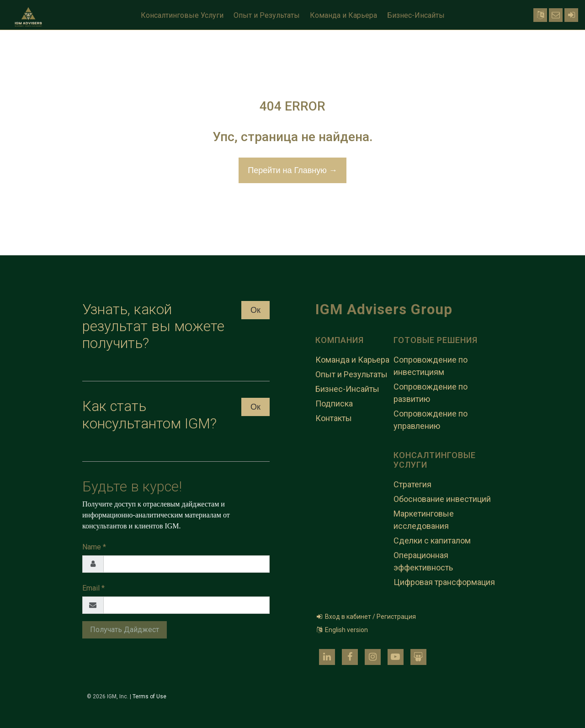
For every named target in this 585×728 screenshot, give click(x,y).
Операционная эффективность (423, 561)
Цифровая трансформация (444, 582)
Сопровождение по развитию (431, 393)
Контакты (334, 418)
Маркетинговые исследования (424, 520)
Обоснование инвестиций (442, 499)
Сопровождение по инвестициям (431, 366)
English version (342, 630)
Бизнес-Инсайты (416, 15)
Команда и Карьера (343, 15)
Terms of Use (149, 696)
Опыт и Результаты (267, 15)
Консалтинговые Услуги (182, 15)
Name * (94, 547)
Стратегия (412, 484)
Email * (93, 588)
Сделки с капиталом (432, 541)
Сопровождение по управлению (431, 420)
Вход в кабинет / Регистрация (366, 617)
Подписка (334, 404)
